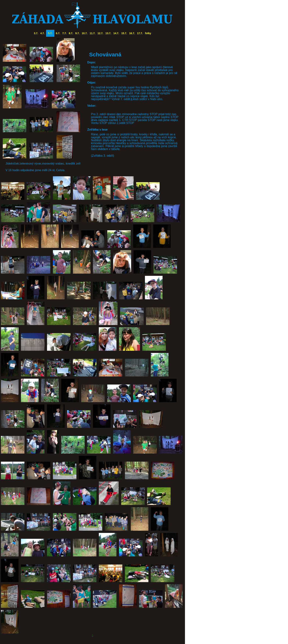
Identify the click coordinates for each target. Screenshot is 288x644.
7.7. (64, 33)
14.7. (116, 33)
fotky (148, 33)
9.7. (77, 33)
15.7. (124, 33)
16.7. (132, 33)
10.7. (85, 33)
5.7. (50, 33)
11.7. (92, 33)
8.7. (71, 33)
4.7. (43, 33)
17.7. (140, 33)
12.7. (100, 33)
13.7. (108, 33)
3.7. (36, 33)
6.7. (58, 33)
